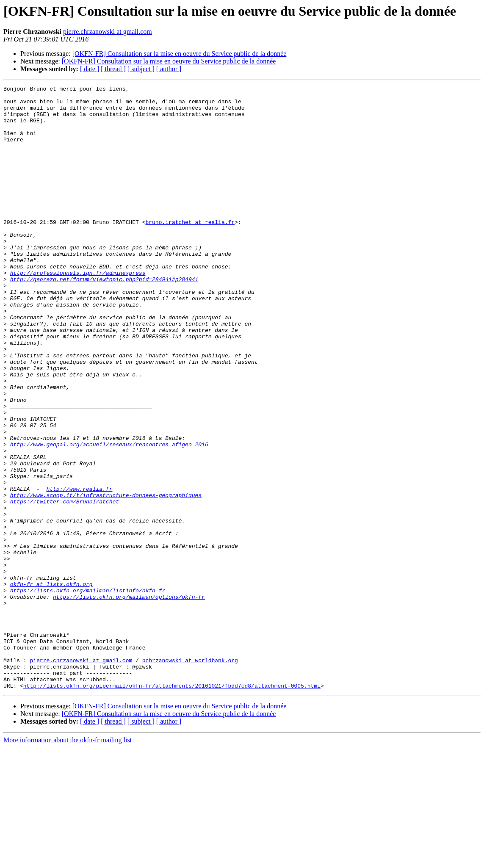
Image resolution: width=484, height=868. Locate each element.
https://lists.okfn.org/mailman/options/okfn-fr (129, 699)
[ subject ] (141, 69)
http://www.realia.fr (79, 570)
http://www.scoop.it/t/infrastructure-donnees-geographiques (106, 578)
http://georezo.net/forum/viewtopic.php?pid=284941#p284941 (104, 318)
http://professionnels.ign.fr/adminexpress (78, 311)
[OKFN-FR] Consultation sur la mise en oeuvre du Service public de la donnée (180, 54)
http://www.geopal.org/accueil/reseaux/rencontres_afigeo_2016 (109, 517)
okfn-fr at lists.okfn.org (51, 684)
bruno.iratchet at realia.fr (190, 250)
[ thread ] (113, 69)
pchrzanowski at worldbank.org (190, 776)
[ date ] (90, 69)
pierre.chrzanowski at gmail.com (108, 32)
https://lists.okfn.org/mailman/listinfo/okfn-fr (88, 692)
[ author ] (169, 69)
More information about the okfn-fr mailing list (68, 861)
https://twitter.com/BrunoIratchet (65, 585)
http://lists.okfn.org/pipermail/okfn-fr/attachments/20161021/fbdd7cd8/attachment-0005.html (172, 806)
